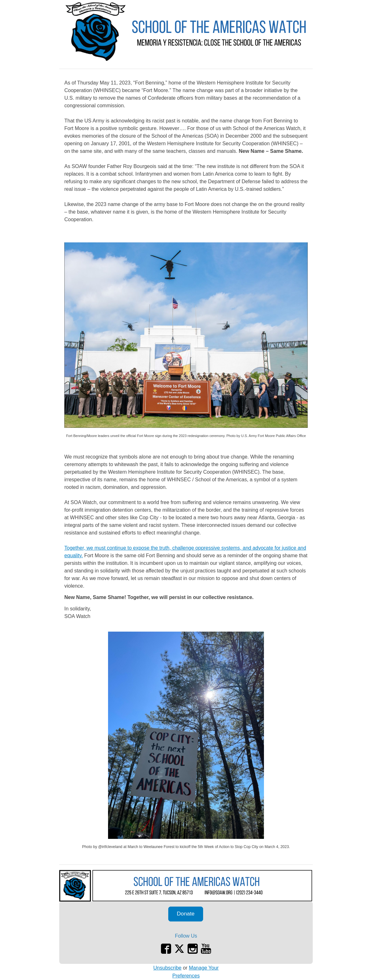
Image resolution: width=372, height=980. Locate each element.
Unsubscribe (167, 968)
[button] (186, 914)
